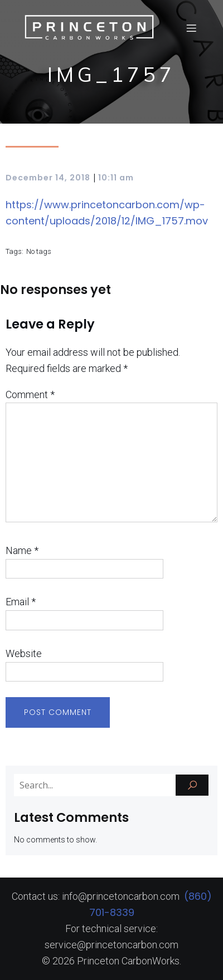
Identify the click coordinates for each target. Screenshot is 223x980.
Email (21, 602)
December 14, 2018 (48, 178)
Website (24, 653)
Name (22, 550)
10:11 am (116, 178)
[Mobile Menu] (191, 28)
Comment (30, 395)
